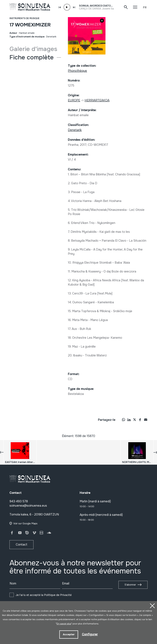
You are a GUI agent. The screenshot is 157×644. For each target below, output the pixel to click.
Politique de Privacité (58, 595)
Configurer (90, 634)
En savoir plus (64, 624)
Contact (21, 545)
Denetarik (51, 37)
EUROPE (74, 100)
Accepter (69, 634)
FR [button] (145, 7)
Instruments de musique (24, 18)
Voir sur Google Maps (25, 523)
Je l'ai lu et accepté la (44, 595)
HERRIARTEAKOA (97, 100)
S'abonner (130, 585)
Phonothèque (77, 71)
